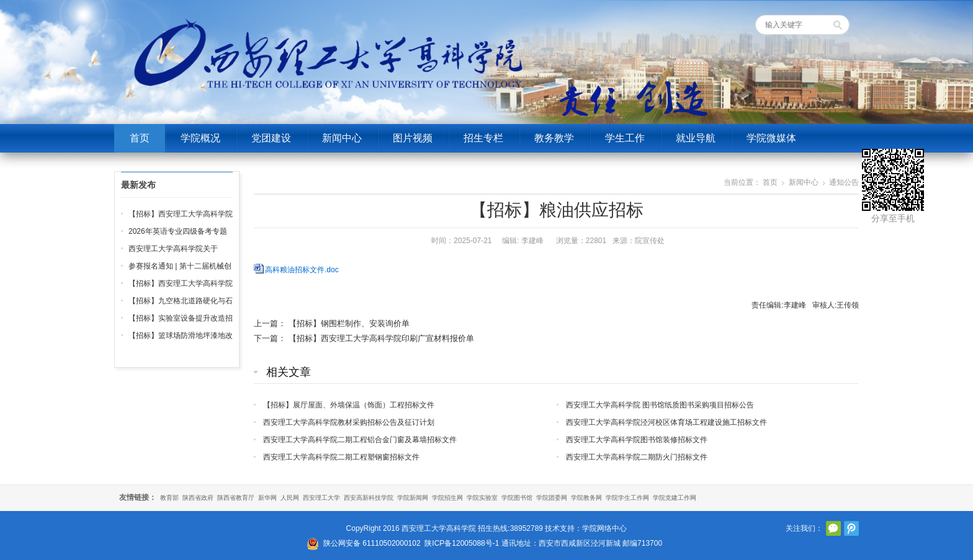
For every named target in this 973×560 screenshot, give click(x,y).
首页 (140, 138)
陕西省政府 (198, 498)
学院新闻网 (413, 498)
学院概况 (200, 138)
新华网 (267, 498)
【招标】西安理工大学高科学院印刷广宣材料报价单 (381, 338)
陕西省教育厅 (236, 498)
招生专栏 (483, 138)
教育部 (169, 498)
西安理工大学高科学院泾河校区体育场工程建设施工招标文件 (666, 422)
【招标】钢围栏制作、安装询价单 (349, 323)
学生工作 (625, 138)
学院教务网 (586, 498)
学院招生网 (447, 498)
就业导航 (696, 138)
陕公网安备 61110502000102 (372, 543)
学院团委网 (552, 498)
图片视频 (413, 138)
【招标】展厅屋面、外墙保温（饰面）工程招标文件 (349, 405)
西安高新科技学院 (369, 498)
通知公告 (844, 182)
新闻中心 (342, 138)
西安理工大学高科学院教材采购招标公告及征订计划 (349, 422)
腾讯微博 (851, 528)
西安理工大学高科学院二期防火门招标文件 (637, 457)
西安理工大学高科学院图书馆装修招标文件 (637, 440)
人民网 (290, 498)
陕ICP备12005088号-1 (462, 543)
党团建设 (271, 138)
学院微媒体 (771, 138)
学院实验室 (482, 498)
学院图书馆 (517, 498)
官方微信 (833, 528)
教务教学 (554, 138)
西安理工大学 (321, 498)
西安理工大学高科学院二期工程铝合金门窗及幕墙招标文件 (360, 440)
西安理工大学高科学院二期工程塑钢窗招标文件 (341, 457)
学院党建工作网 (675, 498)
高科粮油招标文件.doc (302, 270)
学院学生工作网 (627, 498)
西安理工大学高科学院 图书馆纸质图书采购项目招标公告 (660, 405)
